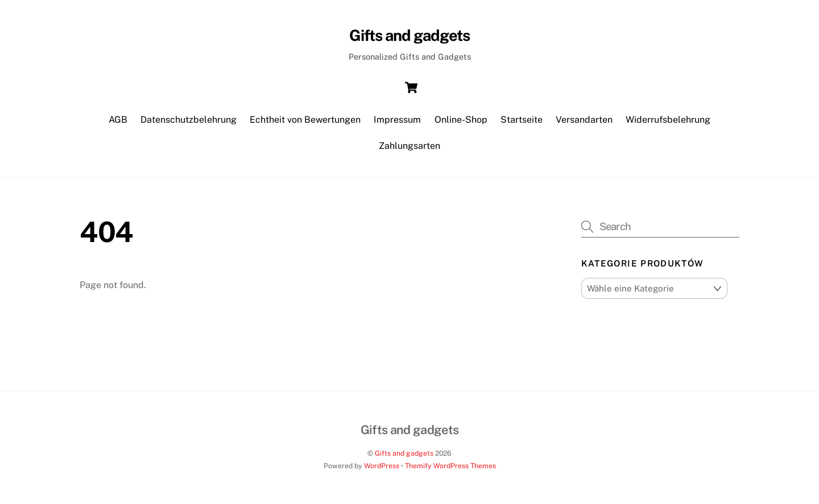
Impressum (397, 120)
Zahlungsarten (409, 146)
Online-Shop (461, 120)
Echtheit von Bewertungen (305, 120)
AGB (118, 120)
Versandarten (584, 120)
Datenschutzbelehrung (189, 120)
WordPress (382, 466)
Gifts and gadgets (404, 453)
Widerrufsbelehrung (668, 120)
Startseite (522, 120)
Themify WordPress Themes (450, 466)
